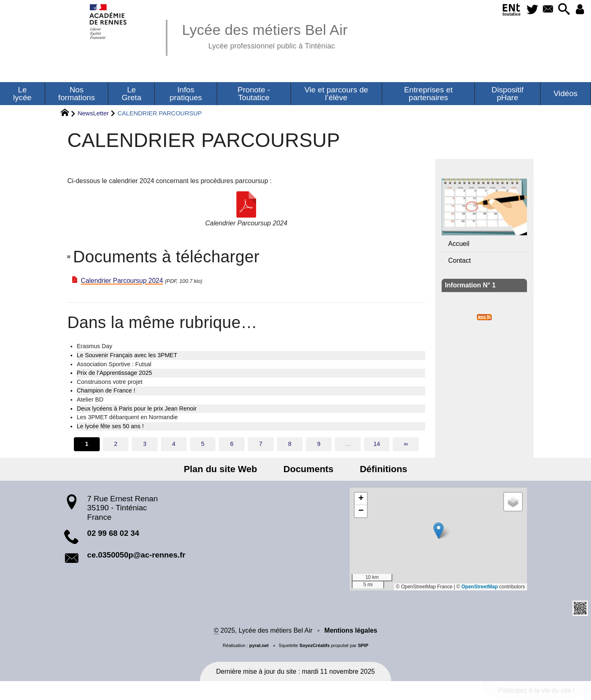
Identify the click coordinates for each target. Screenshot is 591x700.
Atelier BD (90, 399)
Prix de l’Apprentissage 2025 (114, 373)
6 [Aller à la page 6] (232, 444)
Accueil (459, 244)
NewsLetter (93, 113)
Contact (459, 260)
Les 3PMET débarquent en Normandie (127, 417)
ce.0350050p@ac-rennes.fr (136, 555)
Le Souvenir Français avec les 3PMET (127, 355)
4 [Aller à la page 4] (174, 444)
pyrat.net (259, 645)
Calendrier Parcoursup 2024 (122, 281)
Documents (309, 469)
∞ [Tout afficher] (406, 444)
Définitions (378, 469)
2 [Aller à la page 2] (116, 444)
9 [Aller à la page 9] (319, 444)
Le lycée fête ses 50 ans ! (110, 426)
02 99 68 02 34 (113, 533)
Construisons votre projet (110, 382)
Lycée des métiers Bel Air (265, 35)
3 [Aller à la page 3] (145, 444)
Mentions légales (351, 630)
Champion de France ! (106, 390)
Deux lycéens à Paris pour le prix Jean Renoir (137, 409)
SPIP (363, 645)
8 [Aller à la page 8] (290, 444)
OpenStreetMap (480, 587)
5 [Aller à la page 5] (203, 444)
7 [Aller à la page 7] (261, 444)
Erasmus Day (94, 346)
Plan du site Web (226, 469)
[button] (562, 10)
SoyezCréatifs (314, 645)
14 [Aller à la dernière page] (377, 444)
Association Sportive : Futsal (114, 364)
